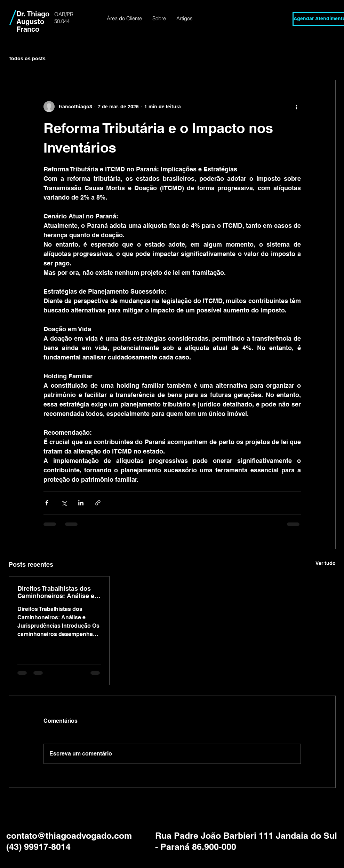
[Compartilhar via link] (98, 503)
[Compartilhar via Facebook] (47, 503)
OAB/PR (64, 14)
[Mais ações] (297, 107)
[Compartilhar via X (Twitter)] (64, 503)
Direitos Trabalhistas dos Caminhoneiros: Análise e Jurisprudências (56, 592)
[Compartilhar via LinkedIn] (81, 503)
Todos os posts (27, 59)
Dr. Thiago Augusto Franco (33, 22)
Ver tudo (326, 563)
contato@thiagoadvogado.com (69, 836)
